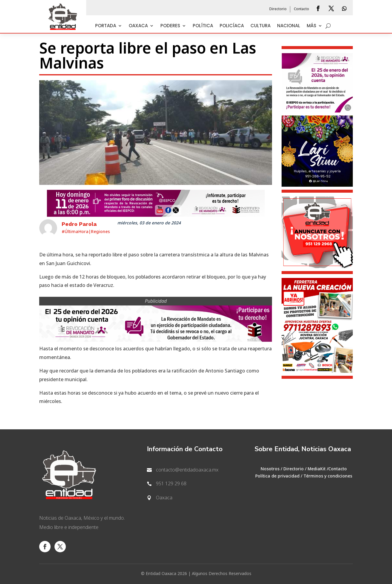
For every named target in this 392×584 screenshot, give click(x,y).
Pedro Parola (79, 224)
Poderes (170, 26)
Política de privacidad (277, 476)
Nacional (289, 26)
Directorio (278, 9)
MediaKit (317, 469)
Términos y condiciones (328, 476)
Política (203, 26)
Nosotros (270, 469)
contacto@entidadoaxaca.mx (187, 470)
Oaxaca (138, 26)
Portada (106, 26)
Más (312, 26)
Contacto (301, 9)
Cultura (260, 26)
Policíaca (232, 26)
